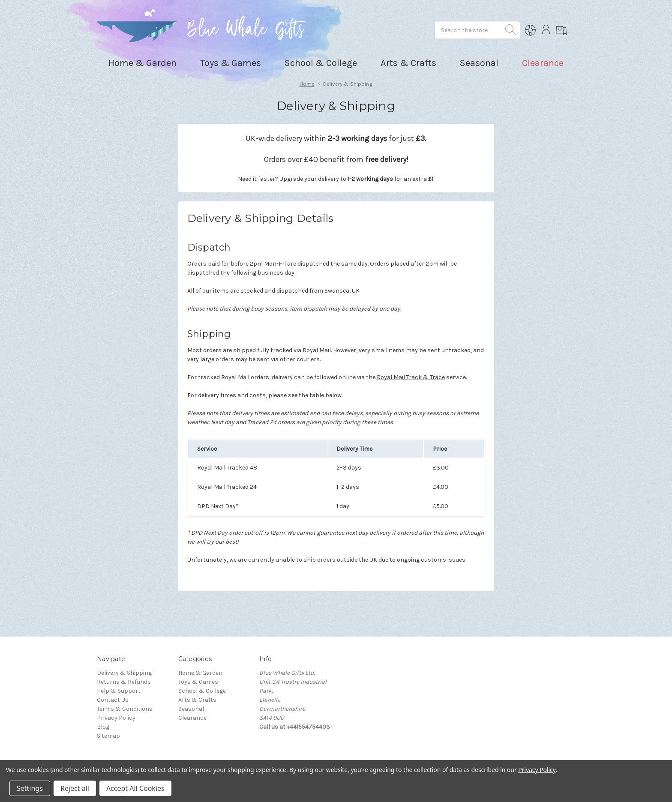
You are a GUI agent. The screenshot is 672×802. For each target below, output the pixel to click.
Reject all (75, 788)
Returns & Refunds (124, 682)
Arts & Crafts (197, 700)
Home (307, 84)
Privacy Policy (116, 718)
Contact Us (113, 700)
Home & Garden (200, 673)
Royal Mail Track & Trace (411, 377)
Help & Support (119, 691)
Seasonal (191, 709)
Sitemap (108, 736)
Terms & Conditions (125, 709)
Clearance (543, 63)
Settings (30, 788)
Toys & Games (198, 682)
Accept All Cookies (135, 788)
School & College (202, 691)
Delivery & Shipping (124, 673)
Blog (103, 727)
